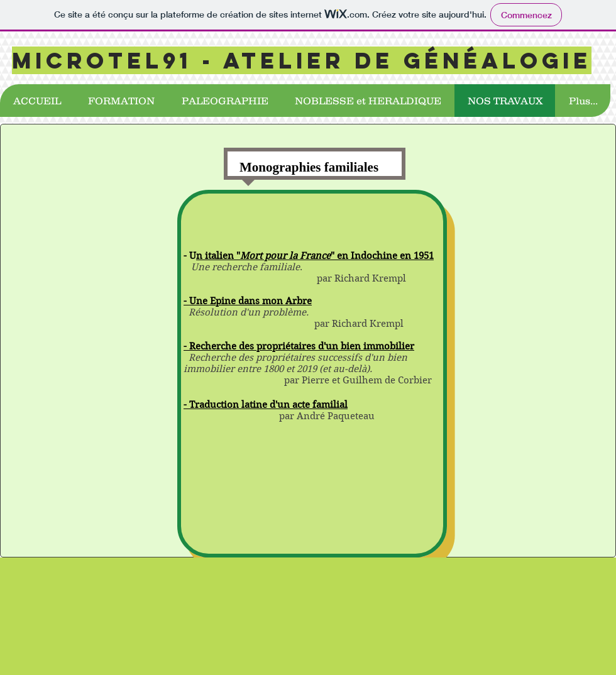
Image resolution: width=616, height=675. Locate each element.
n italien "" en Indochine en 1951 (315, 256)
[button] (121, 101)
